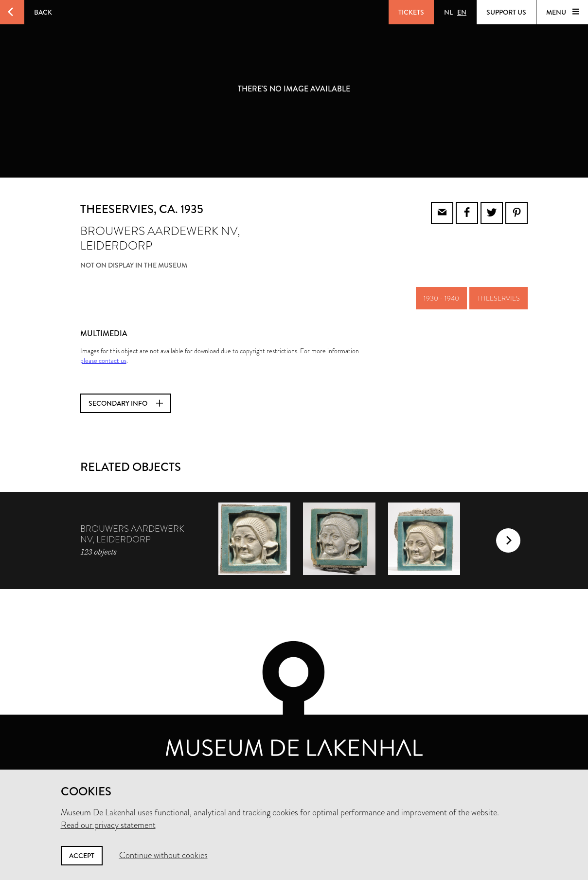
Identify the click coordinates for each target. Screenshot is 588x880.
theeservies (499, 298)
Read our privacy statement (108, 825)
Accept (82, 856)
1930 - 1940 (441, 298)
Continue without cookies (163, 855)
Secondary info (126, 403)
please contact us (103, 360)
